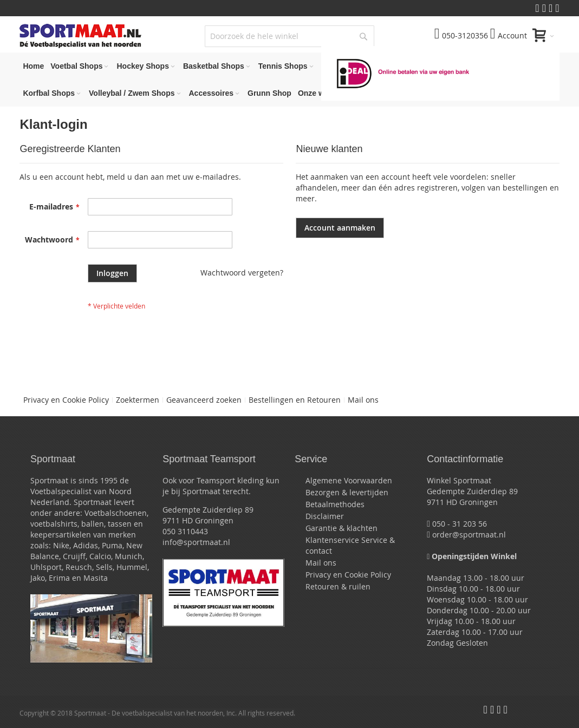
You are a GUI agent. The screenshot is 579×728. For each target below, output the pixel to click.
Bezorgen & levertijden (347, 492)
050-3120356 (461, 35)
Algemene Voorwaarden (349, 480)
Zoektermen (138, 400)
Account (509, 35)
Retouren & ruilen (338, 586)
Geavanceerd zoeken (204, 400)
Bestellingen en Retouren (295, 400)
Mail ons (363, 400)
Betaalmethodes (335, 504)
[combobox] (289, 36)
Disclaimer (325, 516)
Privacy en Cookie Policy (66, 400)
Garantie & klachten (341, 528)
